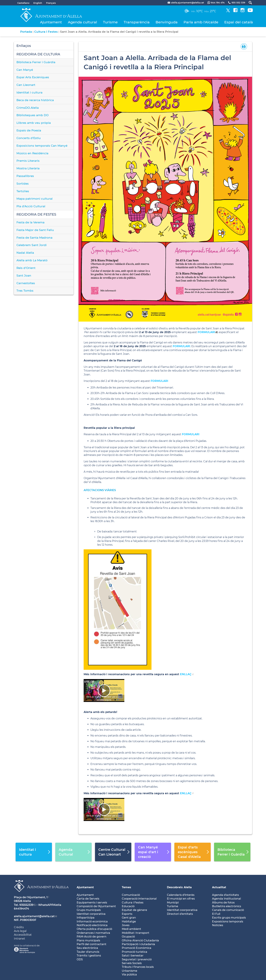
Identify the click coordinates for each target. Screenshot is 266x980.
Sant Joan (24, 276)
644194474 (21, 909)
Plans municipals (88, 940)
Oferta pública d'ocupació (94, 929)
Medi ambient (131, 929)
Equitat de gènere (134, 910)
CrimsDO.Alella (28, 108)
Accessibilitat (23, 935)
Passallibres (25, 176)
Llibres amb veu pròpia (34, 123)
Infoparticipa (86, 918)
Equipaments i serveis (92, 903)
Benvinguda (167, 22)
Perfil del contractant (92, 944)
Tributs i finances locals (138, 967)
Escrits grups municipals (229, 918)
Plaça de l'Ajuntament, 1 (31, 897)
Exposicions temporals (228, 921)
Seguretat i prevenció (137, 959)
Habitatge (129, 921)
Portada (26, 32)
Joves (126, 925)
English (38, 3)
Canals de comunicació (228, 910)
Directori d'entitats (180, 914)
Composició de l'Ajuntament (96, 906)
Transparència (137, 22)
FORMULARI (206, 332)
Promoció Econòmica (137, 948)
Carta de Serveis (88, 899)
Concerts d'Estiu (29, 138)
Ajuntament (51, 22)
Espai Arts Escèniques (33, 77)
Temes (126, 887)
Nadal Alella (25, 253)
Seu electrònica (87, 948)
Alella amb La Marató (32, 260)
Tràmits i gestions (89, 956)
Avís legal (20, 931)
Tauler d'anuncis (88, 952)
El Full (216, 914)
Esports (127, 914)
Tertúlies (23, 191)
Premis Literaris (28, 161)
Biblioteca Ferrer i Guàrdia (36, 62)
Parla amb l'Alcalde (201, 22)
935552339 (26, 905)
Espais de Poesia (29, 130)
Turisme (110, 22)
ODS (80, 959)
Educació (128, 906)
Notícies (218, 925)
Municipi (173, 903)
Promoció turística (135, 952)
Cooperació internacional (139, 899)
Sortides (23, 184)
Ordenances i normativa (93, 933)
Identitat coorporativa (182, 910)
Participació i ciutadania (138, 944)
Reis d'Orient (26, 268)
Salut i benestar (133, 956)
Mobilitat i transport (136, 933)
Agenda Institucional (226, 899)
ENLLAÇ (186, 674)
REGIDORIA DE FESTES (36, 214)
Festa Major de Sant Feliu (35, 230)
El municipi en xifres (181, 899)
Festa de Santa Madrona (34, 238)
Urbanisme (130, 971)
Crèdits (19, 927)
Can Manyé (25, 70)
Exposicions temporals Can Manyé (42, 146)
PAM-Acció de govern (92, 937)
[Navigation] (104, 691)
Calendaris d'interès (181, 895)
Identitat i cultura (29, 92)
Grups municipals (89, 910)
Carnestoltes (26, 283)
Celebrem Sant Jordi (32, 245)
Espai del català (239, 22)
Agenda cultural (82, 22)
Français (51, 3)
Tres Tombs (25, 291)
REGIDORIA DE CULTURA (38, 54)
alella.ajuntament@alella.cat (34, 916)
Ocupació (128, 937)
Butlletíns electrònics (227, 906)
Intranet (20, 939)
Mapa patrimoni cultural (35, 199)
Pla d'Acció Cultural (31, 206)
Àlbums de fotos (223, 903)
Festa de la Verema (30, 222)
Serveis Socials (132, 963)
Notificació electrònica (92, 925)
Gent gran (129, 918)
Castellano (23, 3)
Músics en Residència (32, 153)
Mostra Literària (28, 168)
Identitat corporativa (91, 914)
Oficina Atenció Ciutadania (140, 940)
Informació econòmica (92, 921)
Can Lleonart (26, 85)
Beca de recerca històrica (35, 100)
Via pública (129, 974)
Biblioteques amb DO (32, 115)
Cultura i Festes (46, 32)
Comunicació (131, 895)
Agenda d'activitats (225, 895)
